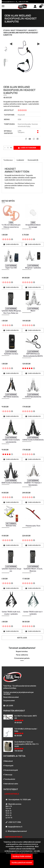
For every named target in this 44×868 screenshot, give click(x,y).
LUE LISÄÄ (8, 706)
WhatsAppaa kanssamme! (17, 831)
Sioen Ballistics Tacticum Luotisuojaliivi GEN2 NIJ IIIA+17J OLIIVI (27, 744)
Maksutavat (8, 761)
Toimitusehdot (10, 779)
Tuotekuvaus (8, 160)
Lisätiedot (20, 160)
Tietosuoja (8, 775)
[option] (6, 48)
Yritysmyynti (9, 766)
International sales (11, 784)
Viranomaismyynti (11, 770)
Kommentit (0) (33, 160)
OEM (19, 119)
